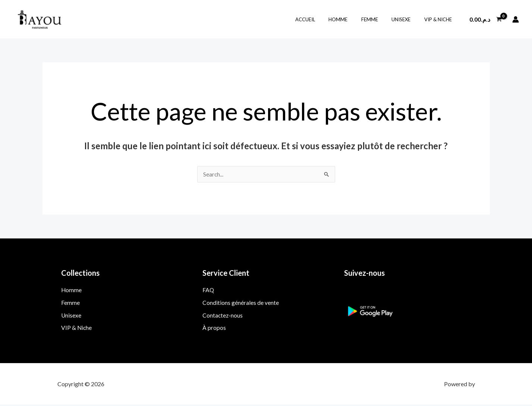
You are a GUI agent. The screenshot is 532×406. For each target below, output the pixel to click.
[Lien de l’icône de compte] (516, 19)
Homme (352, 19)
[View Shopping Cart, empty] (485, 19)
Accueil (323, 19)
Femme (379, 19)
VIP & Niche (440, 19)
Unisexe (407, 19)
